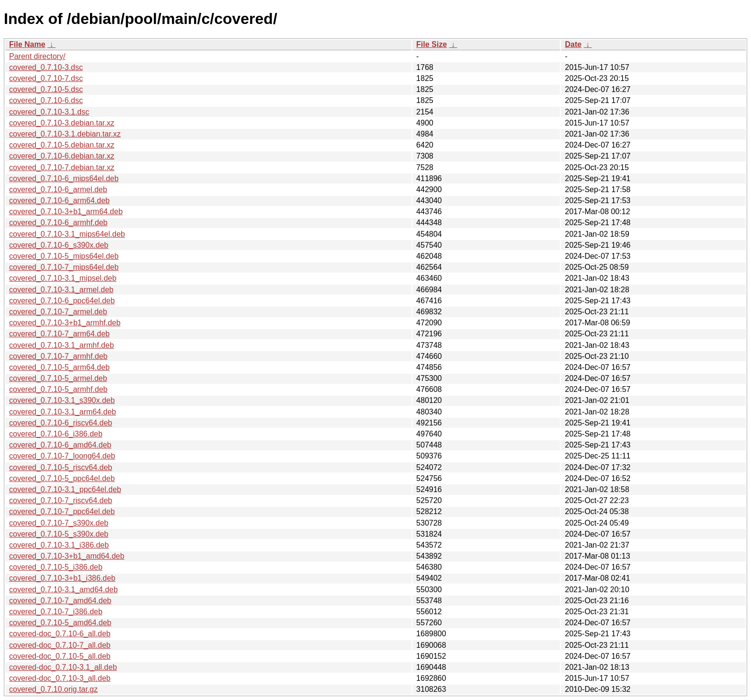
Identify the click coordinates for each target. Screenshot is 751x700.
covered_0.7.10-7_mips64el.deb (64, 267)
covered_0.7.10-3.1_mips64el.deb (67, 234)
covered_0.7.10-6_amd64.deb (60, 445)
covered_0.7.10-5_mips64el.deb (64, 256)
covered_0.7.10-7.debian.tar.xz (62, 167)
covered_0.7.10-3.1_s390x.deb (62, 400)
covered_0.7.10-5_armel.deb (58, 378)
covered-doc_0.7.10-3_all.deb (60, 678)
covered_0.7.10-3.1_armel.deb (61, 290)
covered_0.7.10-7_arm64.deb (59, 334)
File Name (27, 44)
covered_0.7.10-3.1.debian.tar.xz (65, 134)
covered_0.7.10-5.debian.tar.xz (62, 145)
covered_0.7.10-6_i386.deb (56, 434)
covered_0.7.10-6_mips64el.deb (64, 178)
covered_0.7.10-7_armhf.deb (58, 356)
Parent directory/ (37, 56)
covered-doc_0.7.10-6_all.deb (60, 634)
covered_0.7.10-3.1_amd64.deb (63, 590)
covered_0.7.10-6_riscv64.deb (61, 423)
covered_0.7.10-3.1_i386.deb (59, 545)
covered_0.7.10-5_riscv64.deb (61, 467)
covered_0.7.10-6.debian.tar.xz (62, 156)
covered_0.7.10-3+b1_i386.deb (62, 578)
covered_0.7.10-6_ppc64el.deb (62, 301)
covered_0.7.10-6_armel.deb (58, 189)
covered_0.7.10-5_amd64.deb (60, 623)
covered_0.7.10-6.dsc (46, 100)
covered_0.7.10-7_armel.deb (58, 312)
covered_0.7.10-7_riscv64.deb (61, 500)
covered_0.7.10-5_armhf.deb (58, 389)
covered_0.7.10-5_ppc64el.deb (62, 478)
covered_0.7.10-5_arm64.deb (59, 367)
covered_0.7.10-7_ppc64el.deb (62, 511)
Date (573, 44)
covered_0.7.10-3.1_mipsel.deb (63, 278)
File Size (432, 44)
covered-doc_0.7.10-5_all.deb (60, 656)
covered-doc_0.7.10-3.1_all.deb (63, 667)
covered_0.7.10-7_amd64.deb (60, 601)
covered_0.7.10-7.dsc (46, 78)
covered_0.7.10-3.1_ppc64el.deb (65, 489)
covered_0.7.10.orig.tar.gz (53, 689)
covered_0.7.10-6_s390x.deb (59, 245)
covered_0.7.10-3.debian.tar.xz (62, 123)
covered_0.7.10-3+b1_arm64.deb (66, 212)
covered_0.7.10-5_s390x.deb (59, 534)
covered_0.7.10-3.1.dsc (49, 112)
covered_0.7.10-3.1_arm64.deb (63, 412)
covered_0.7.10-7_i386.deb (56, 612)
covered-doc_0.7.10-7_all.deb (60, 645)
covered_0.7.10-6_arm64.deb (59, 201)
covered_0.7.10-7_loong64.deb (62, 456)
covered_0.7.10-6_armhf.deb (58, 223)
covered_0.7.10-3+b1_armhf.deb (65, 323)
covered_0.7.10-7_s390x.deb (59, 523)
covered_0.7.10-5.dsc (46, 89)
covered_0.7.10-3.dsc (46, 67)
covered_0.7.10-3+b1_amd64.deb (67, 556)
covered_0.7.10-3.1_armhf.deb (62, 345)
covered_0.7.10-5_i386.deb (56, 567)
